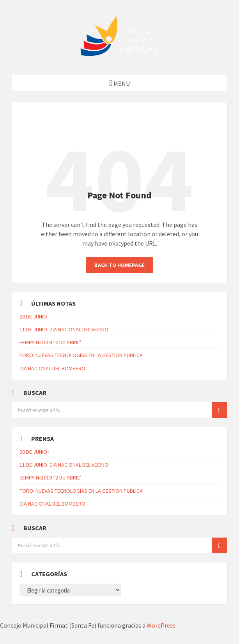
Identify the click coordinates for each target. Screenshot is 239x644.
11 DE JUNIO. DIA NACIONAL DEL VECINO (64, 329)
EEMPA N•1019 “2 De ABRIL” (50, 342)
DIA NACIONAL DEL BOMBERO (52, 368)
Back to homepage (119, 265)
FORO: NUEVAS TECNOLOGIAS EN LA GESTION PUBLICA (81, 355)
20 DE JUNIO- (34, 317)
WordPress (161, 625)
